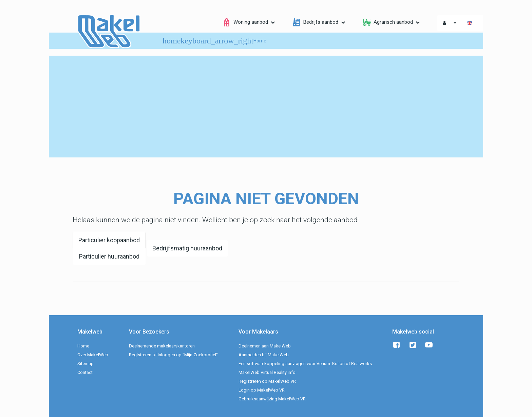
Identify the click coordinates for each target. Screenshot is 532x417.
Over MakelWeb (93, 355)
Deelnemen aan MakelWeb (265, 346)
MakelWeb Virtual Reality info (267, 372)
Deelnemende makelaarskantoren (162, 346)
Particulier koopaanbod (109, 240)
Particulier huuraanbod (109, 256)
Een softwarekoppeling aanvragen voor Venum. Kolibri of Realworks (305, 364)
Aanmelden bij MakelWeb (264, 355)
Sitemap (85, 364)
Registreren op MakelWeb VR (267, 381)
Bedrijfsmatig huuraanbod (187, 248)
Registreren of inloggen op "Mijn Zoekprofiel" (173, 355)
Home (83, 346)
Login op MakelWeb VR (262, 390)
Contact (85, 372)
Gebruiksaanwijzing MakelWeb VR (272, 399)
